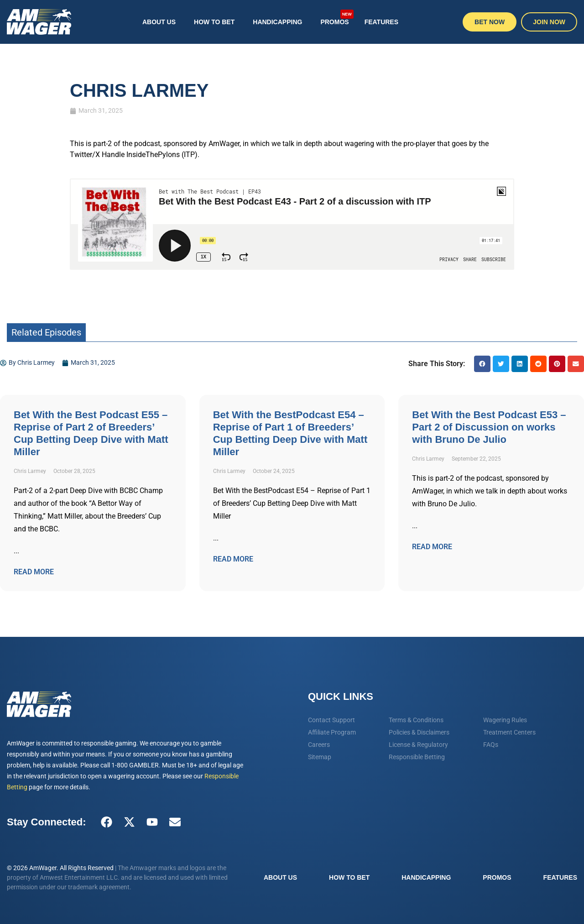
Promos (337, 17)
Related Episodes (46, 332)
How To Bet (214, 22)
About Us (159, 22)
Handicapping (277, 22)
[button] (482, 364)
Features (381, 22)
